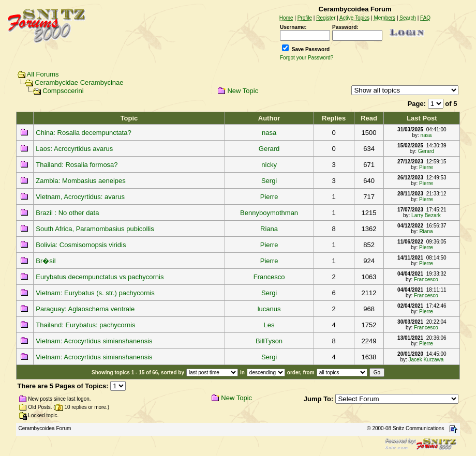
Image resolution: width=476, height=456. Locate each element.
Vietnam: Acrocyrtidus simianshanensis (94, 341)
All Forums (43, 74)
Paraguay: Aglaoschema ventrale (85, 309)
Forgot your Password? (307, 58)
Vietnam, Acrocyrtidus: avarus (80, 197)
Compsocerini (63, 91)
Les (269, 325)
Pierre (426, 167)
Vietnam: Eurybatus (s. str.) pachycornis (95, 293)
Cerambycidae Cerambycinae (79, 82)
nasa (269, 133)
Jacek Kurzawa (426, 360)
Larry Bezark (426, 215)
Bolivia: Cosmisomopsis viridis (81, 245)
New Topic (243, 91)
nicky (269, 165)
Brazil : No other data (67, 213)
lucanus (269, 309)
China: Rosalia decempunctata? (83, 133)
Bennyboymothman (269, 213)
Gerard (269, 149)
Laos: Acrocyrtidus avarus (74, 149)
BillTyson (269, 341)
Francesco (269, 277)
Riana (269, 229)
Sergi (269, 181)
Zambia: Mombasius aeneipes (80, 181)
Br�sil (46, 261)
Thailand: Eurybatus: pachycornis (85, 325)
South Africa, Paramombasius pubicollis (95, 229)
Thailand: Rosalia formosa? (77, 165)
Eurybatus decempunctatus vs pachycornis (100, 277)
